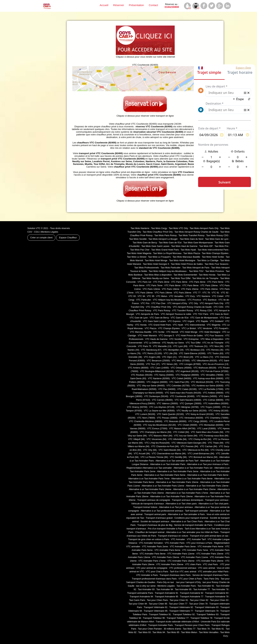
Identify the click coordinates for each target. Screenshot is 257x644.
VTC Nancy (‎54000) (164, 375)
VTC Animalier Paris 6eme (167, 550)
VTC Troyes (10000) (210, 407)
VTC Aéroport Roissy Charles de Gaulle (192, 307)
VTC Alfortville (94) (177, 439)
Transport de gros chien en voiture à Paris (149, 539)
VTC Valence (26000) (167, 404)
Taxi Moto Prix (222, 246)
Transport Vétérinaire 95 (156, 611)
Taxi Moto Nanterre (140, 228)
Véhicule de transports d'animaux (147, 504)
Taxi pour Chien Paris (157, 600)
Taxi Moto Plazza (192, 253)
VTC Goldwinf (217, 321)
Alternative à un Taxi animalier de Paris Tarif (177, 461)
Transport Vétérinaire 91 (156, 607)
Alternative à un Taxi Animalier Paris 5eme (165, 475)
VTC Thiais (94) (216, 443)
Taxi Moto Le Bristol (137, 257)
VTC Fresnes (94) (189, 446)
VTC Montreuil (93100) (202, 382)
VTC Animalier (178, 539)
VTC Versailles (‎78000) (212, 375)
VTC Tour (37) (153, 364)
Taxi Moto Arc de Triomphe (205, 278)
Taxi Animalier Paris (186, 586)
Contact (153, 5)
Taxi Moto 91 (218, 629)
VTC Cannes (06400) (162, 400)
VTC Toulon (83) (215, 353)
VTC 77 (197, 293)
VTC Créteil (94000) (181, 378)
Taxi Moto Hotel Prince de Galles (187, 264)
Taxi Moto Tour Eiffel (181, 278)
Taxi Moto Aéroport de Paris (196, 268)
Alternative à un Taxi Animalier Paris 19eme (171, 496)
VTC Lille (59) (170, 353)
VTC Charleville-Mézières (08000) (146, 421)
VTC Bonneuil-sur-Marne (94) (203, 457)
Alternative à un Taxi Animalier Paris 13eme (207, 486)
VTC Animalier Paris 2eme (155, 547)
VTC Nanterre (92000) (159, 378)
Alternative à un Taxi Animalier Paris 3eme (178, 471)
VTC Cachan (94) (208, 446)
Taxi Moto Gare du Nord (192, 239)
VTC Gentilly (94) (178, 457)
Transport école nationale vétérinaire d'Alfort (177, 622)
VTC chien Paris (193, 564)
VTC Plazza (150, 328)
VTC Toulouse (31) (198, 346)
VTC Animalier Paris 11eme (195, 557)
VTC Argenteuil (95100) (187, 371)
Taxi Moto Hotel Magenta (139, 253)
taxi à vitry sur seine (146, 586)
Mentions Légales (49, 232)
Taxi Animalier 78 (220, 589)
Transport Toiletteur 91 (160, 614)
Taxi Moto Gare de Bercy (145, 243)
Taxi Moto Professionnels (147, 268)
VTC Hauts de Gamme (156, 339)
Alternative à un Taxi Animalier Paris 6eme (208, 475)
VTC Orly (193, 303)
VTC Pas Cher (158, 303)
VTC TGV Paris (201, 314)
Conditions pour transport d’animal (191, 518)
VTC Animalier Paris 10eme (210, 554)
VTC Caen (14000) (160, 368)
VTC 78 (206, 293)
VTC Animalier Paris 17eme (152, 561)
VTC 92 (225, 293)
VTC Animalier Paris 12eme (181, 554)
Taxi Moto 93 (144, 632)
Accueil (104, 5)
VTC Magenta (214, 325)
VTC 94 (141, 296)
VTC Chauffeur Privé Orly (158, 307)
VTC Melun (162, 296)
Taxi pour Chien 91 (179, 600)
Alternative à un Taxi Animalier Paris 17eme (187, 493)
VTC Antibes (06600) (213, 393)
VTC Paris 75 (145, 346)
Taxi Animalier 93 (146, 589)
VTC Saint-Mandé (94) (170, 450)
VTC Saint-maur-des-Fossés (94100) (183, 393)
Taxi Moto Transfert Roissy (191, 235)
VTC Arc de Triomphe (213, 343)
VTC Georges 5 (166, 336)
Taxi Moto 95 (173, 632)
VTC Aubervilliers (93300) (216, 404)
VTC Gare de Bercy (159, 318)
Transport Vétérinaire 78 (207, 611)
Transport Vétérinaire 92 (181, 607)
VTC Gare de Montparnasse (204, 318)
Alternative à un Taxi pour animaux (176, 507)
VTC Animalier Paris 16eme (181, 561)
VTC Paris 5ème (215, 282)
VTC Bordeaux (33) (195, 350)
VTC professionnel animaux (183, 568)
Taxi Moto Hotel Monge (156, 260)
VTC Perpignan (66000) (187, 375)
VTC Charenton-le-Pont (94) (165, 446)
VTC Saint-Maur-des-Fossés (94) (207, 432)
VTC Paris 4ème (197, 282)
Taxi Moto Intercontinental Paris (213, 250)
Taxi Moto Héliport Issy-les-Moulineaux (168, 271)
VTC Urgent (188, 321)
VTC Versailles (176, 296)
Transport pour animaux (217, 500)
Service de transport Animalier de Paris (193, 525)
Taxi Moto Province (215, 271)
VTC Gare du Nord (219, 314)
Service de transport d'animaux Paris (210, 575)
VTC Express (174, 321)
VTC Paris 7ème (154, 286)
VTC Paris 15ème (190, 289)
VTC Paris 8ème (172, 286)
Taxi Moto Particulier (171, 268)
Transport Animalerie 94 (141, 597)
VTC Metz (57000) (181, 361)
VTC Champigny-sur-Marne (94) (156, 432)
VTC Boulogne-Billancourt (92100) (157, 371)
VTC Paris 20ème (182, 293)
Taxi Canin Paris (137, 600)
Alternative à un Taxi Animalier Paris (168, 464)
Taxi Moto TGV (196, 271)
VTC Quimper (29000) (191, 404)
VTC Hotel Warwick (147, 336)
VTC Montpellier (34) (173, 350)
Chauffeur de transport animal (150, 532)
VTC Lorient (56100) (145, 414)
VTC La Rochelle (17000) (211, 389)
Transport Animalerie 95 (167, 597)
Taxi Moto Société (138, 239)
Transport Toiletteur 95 (154, 618)
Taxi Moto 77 (189, 629)
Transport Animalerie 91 (167, 593)
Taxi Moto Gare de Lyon (217, 239)
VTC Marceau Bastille (141, 332)
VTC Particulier (144, 300)
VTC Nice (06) (216, 346)
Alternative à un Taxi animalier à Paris (186, 514)
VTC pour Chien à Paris (190, 579)
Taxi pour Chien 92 (199, 600)
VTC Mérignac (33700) (187, 407)
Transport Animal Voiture (145, 507)
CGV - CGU (33, 232)
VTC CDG (219, 307)
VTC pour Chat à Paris (157, 572)
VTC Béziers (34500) (207, 396)
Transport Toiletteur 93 (208, 614)
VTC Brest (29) (186, 357)
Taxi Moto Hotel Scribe (213, 257)
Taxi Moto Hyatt (188, 250)
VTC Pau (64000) (167, 389)
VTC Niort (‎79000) (146, 418)
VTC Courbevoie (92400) (182, 396)
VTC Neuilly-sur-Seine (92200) (191, 411)
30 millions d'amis (172, 629)
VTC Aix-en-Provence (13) (215, 364)
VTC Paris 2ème (161, 282)
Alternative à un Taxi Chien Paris (187, 522)
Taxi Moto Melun (189, 632)
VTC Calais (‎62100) (187, 389)
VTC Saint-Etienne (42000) (192, 353)
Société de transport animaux (155, 522)
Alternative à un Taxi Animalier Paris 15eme (194, 489)
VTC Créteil (218, 296)
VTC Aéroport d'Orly (177, 303)
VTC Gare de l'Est (180, 318)
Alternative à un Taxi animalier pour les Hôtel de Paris (192, 532)
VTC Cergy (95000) (198, 421)
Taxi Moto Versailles (209, 632)
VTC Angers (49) (152, 357)
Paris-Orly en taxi (166, 582)
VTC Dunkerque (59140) (156, 396)
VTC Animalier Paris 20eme (170, 564)
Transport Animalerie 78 (217, 597)
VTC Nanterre (203, 296)
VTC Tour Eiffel (193, 343)
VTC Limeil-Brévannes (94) (201, 454)
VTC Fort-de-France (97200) (214, 371)
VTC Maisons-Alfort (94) (160, 436)
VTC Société (175, 339)
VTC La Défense (152, 343)
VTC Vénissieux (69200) (191, 418)
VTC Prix (145, 303)
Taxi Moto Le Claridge (208, 260)
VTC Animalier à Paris (147, 575)
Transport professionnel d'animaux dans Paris (154, 579)
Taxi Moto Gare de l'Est (170, 243)
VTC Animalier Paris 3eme (183, 547)
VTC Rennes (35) (215, 350)
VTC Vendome (205, 328)
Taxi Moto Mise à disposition (158, 275)
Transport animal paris (155, 514)
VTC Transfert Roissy (183, 311)
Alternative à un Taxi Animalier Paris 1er (193, 468)
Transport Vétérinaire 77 (181, 611)
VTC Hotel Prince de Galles (189, 336)
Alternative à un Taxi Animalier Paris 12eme (163, 486)
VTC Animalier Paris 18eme (210, 561)
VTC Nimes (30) (169, 364)
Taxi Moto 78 (203, 629)
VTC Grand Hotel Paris (160, 325)
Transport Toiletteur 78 (201, 618)
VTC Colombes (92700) (178, 386)
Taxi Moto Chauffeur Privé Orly (158, 232)
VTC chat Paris (211, 564)
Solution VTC (34, 228)
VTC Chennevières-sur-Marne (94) (169, 454)
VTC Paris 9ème (191, 286)
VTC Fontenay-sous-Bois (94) (214, 436)
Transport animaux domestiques (188, 500)
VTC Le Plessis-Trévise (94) (154, 457)
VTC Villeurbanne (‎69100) (204, 361)
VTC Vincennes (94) (157, 439)
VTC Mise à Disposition (212, 339)
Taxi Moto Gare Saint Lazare (155, 246)
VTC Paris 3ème (179, 282)
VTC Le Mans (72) (204, 357)
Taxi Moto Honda (207, 275)
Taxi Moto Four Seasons (216, 264)
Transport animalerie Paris (140, 593)
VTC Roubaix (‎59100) (142, 375)
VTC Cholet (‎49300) (188, 425)
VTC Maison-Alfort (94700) (182, 429)
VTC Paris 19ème (163, 293)
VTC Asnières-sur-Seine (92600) (207, 386)
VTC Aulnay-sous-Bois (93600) (208, 378)
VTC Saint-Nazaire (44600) (188, 400)
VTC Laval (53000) (207, 429)
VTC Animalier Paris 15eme (166, 557)
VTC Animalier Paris (174, 543)
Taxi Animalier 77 (202, 589)
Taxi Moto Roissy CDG (217, 235)
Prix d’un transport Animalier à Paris (165, 529)
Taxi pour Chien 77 (178, 604)
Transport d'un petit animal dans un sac (209, 536)
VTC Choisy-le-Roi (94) (200, 439)
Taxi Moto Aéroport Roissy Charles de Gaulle (197, 232)
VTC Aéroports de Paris (147, 314)
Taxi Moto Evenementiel (185, 275)
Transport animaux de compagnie (154, 500)
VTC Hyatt (178, 325)
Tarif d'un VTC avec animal (183, 572)
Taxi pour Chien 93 (219, 600)
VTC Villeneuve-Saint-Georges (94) (189, 443)
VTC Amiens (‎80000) (138, 368)
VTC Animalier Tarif (196, 539)
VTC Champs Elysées (169, 328)
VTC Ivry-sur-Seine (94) (186, 436)
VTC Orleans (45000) (181, 368)
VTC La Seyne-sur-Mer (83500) (159, 411)
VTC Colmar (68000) (213, 400)
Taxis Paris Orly (211, 579)
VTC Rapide (202, 321)
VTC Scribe (159, 332)
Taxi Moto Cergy (159, 228)
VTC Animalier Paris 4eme (210, 547)
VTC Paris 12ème (151, 289)
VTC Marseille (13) (162, 346)
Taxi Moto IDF (206, 246)
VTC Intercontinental (195, 325)
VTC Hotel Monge (189, 332)
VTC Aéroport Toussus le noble (176, 314)
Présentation (136, 5)
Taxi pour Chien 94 (138, 604)
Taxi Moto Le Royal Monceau (167, 253)
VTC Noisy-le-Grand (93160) (200, 414)
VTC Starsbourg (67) (151, 350)
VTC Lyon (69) (180, 346)
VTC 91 (215, 293)
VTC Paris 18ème (144, 293)
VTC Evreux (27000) (157, 429)
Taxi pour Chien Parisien (150, 629)
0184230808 (172, 6)
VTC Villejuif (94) (136, 439)
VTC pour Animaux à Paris (199, 543)
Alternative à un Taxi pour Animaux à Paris (208, 464)
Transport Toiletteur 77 (178, 618)
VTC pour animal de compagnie (152, 568)
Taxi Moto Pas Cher (140, 250)
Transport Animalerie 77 (192, 597)
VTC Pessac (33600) (167, 418)
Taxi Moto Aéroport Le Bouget (163, 239)
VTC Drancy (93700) (137, 407)
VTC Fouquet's (221, 328)
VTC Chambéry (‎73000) (217, 418)
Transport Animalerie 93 (217, 593)
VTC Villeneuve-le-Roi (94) (196, 450)
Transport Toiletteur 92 (184, 614)
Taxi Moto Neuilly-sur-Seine (156, 278)
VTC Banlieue (210, 300)
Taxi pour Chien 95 (158, 604)
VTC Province (194, 300)
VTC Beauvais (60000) (175, 421)
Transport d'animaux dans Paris (175, 575)
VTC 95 (151, 296)
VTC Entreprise (191, 339)
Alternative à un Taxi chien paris (181, 504)
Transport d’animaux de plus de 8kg (155, 525)
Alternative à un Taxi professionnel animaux (162, 511)
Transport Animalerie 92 (192, 593)
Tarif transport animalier (197, 511)
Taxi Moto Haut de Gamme (184, 246)
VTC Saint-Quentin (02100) (170, 414)
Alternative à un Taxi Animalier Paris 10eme (177, 482)
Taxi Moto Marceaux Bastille (186, 257)
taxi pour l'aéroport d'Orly (189, 582)
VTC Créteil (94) (181, 432)
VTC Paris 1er (144, 282)
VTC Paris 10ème (209, 286)
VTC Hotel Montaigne (210, 332)
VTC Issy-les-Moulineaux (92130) (159, 425)
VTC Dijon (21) (169, 357)
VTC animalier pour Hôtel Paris (213, 572)
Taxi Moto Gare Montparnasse (198, 243)
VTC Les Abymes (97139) (162, 407)
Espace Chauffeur (68, 238)
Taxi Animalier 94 (165, 589)
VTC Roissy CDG (203, 311)
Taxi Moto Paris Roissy (165, 235)
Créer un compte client (41, 238)
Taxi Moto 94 (159, 632)
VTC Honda (141, 325)
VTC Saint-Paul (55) (179, 382)
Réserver (119, 5)
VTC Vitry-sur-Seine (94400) (151, 386)
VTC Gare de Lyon (139, 318)
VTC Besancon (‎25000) (158, 361)
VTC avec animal (207, 568)
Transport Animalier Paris (161, 625)
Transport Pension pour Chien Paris (192, 625)
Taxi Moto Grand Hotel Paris (165, 250)
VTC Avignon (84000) (157, 382)
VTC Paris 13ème (170, 289)
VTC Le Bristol (189, 328)
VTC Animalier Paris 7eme (195, 550)
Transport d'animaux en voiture (173, 536)
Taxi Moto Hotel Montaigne (182, 260)
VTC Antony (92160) (219, 411)
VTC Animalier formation (151, 543)
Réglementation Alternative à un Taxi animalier (149, 468)
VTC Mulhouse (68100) (205, 368)
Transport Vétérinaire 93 (207, 607)
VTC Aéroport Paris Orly (212, 303)
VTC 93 (132, 296)
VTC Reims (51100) (152, 353)
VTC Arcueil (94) (142, 454)
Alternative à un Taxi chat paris (213, 504)
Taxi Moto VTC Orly (178, 228)
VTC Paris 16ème (209, 289)
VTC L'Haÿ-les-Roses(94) (157, 443)
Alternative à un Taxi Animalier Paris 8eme (192, 479)
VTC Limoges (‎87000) (190, 364)
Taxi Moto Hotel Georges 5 (156, 264)
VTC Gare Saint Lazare (154, 321)
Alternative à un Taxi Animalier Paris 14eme (150, 489)
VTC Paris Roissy (162, 311)
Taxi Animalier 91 (206, 586)
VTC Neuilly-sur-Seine (173, 343)
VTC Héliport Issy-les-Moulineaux (169, 300)
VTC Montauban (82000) (211, 425)
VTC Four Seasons (214, 336)
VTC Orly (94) (150, 450)
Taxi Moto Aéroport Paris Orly (204, 228)
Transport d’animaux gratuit (159, 518)
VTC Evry (190, 296)
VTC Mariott (172, 332)
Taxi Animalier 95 (183, 589)
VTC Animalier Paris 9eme (153, 554)
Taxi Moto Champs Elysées (215, 253)
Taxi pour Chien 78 (198, 604)
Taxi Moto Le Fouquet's (159, 257)
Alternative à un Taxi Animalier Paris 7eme (149, 479)
